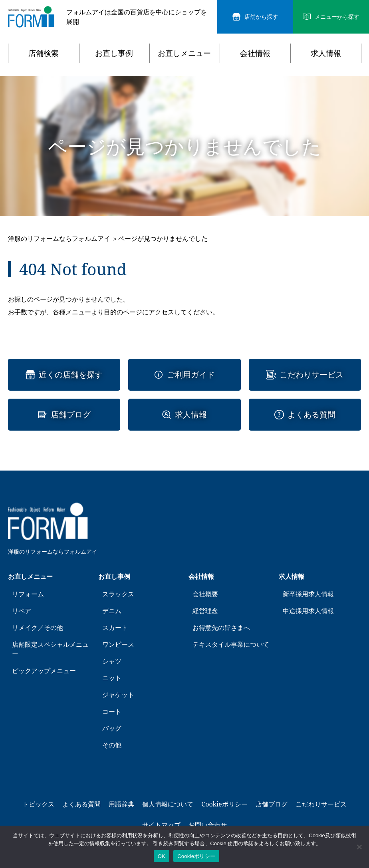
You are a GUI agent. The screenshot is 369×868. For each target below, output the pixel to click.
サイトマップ (161, 825)
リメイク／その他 (38, 628)
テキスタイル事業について (231, 644)
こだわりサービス (311, 375)
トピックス (38, 804)
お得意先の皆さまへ (221, 628)
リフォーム (28, 594)
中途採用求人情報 (308, 611)
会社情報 (255, 53)
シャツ (112, 661)
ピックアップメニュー (44, 671)
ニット (112, 678)
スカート (115, 628)
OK (162, 856)
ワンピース (118, 644)
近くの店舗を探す (71, 375)
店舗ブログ (71, 415)
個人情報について (168, 804)
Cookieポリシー (224, 804)
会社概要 (205, 594)
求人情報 (326, 53)
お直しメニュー (184, 53)
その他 (112, 745)
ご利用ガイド (191, 375)
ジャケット (118, 695)
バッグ (112, 728)
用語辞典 (121, 804)
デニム (112, 611)
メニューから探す (337, 17)
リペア (22, 611)
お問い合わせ (208, 825)
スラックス (118, 594)
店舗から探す (261, 17)
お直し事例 (114, 53)
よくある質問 (311, 415)
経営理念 (205, 611)
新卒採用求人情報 (308, 594)
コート (112, 711)
